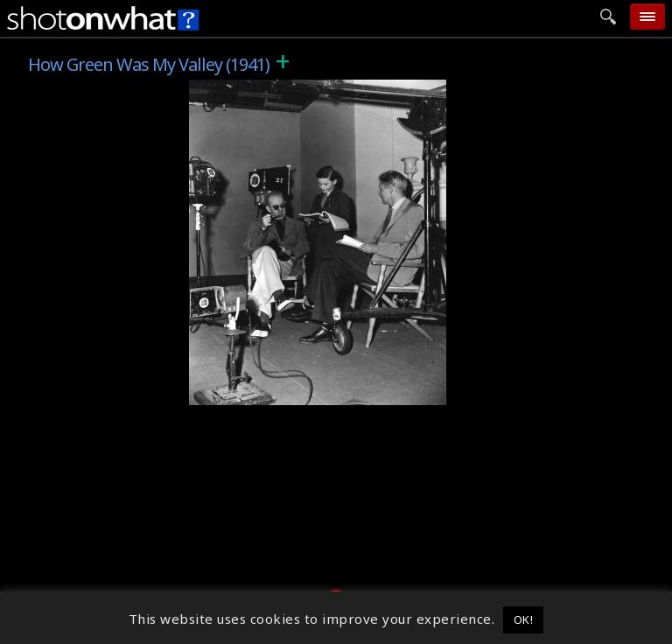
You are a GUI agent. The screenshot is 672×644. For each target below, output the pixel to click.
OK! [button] (524, 619)
